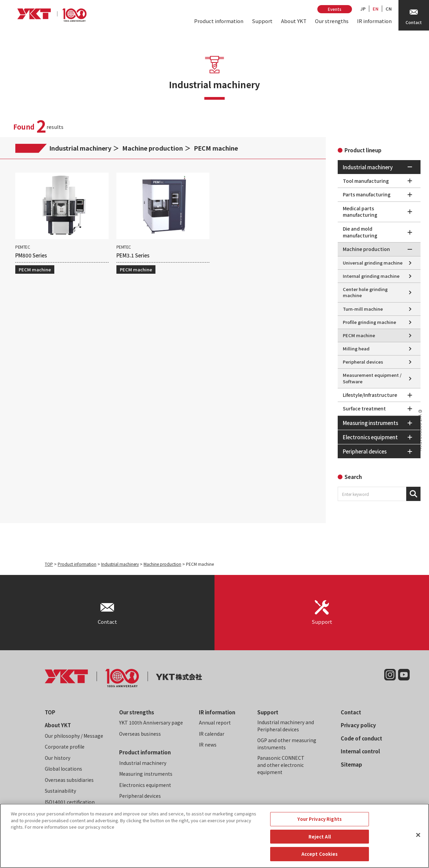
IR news (208, 745)
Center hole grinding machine (365, 292)
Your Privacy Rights (319, 825)
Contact (351, 712)
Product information (219, 21)
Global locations (63, 769)
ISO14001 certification (70, 802)
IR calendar (212, 734)
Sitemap (351, 764)
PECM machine (216, 148)
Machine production (153, 148)
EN (376, 9)
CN (389, 9)
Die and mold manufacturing (360, 232)
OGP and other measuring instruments (287, 744)
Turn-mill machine (363, 309)
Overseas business (140, 734)
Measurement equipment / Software (372, 378)
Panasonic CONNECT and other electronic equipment (281, 765)
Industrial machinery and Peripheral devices (286, 726)
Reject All (320, 843)
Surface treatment (364, 408)
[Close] (418, 841)
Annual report (215, 722)
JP (363, 9)
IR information (374, 21)
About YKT (294, 21)
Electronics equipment (145, 785)
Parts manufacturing (367, 194)
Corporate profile (65, 747)
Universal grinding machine (373, 263)
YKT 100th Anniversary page (151, 722)
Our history (58, 758)
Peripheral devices (363, 362)
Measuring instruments (146, 774)
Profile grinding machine (369, 322)
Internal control (360, 751)
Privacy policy (358, 725)
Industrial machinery (80, 148)
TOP (49, 564)
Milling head (356, 349)
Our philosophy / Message (74, 736)
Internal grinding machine (371, 276)
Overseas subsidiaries (69, 780)
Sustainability (60, 791)
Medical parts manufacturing (360, 212)
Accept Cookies (320, 860)
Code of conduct (361, 738)
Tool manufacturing (366, 181)
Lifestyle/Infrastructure (370, 395)
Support (262, 21)
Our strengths (332, 21)
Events (335, 9)
